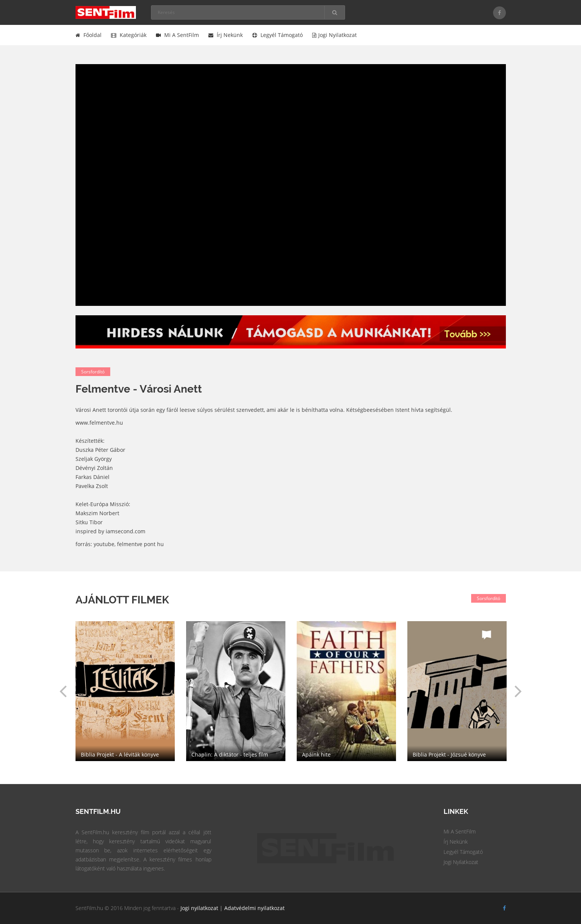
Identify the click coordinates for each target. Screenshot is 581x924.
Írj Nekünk (456, 842)
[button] (63, 691)
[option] (346, 691)
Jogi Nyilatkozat (461, 862)
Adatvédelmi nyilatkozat (254, 908)
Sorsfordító (93, 372)
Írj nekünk (226, 35)
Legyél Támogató (463, 852)
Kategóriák (129, 35)
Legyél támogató (277, 35)
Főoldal (89, 35)
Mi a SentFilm (177, 35)
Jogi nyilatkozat (334, 35)
